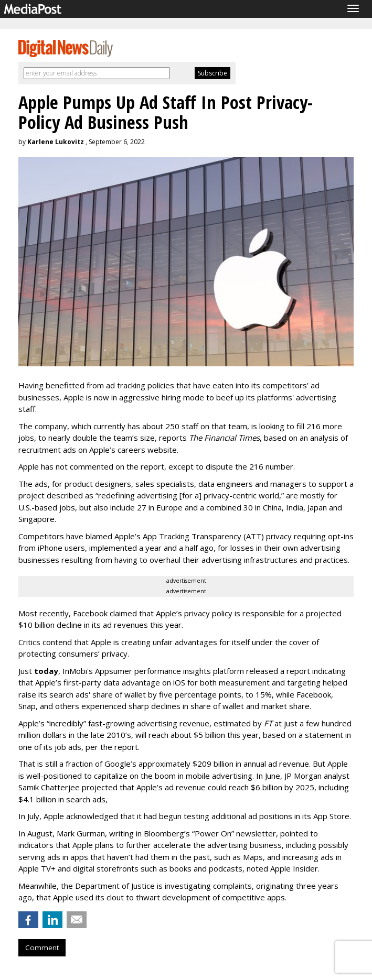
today (46, 671)
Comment (42, 948)
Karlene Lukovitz (56, 142)
